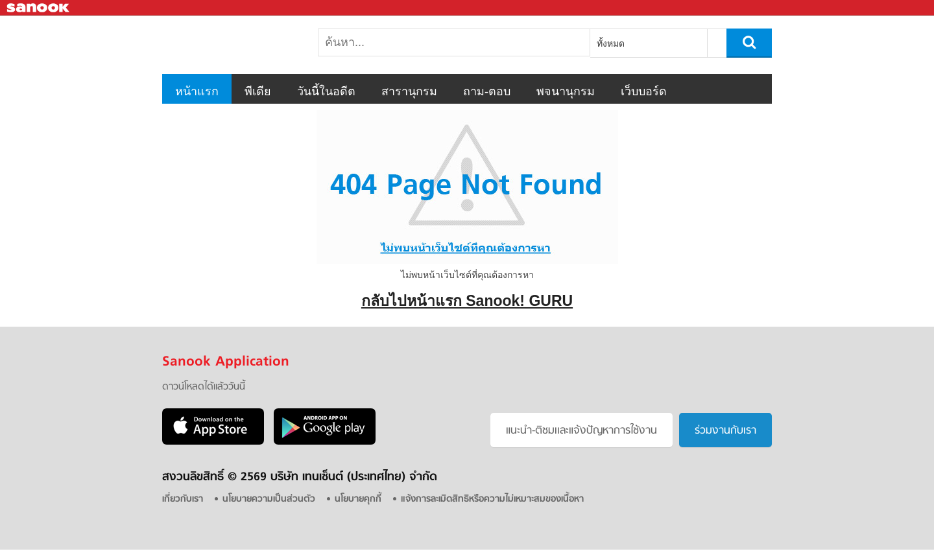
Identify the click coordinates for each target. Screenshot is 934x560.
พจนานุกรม (566, 91)
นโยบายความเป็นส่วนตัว (269, 499)
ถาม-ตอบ (487, 91)
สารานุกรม (409, 91)
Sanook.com (39, 8)
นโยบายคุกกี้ (358, 499)
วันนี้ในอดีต (326, 91)
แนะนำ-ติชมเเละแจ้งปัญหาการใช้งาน (581, 431)
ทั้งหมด (611, 43)
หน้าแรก (197, 91)
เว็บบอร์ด (644, 91)
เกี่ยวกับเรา (183, 499)
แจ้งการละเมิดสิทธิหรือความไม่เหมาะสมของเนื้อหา (492, 499)
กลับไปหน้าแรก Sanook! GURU (467, 301)
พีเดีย (258, 91)
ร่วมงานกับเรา (725, 431)
